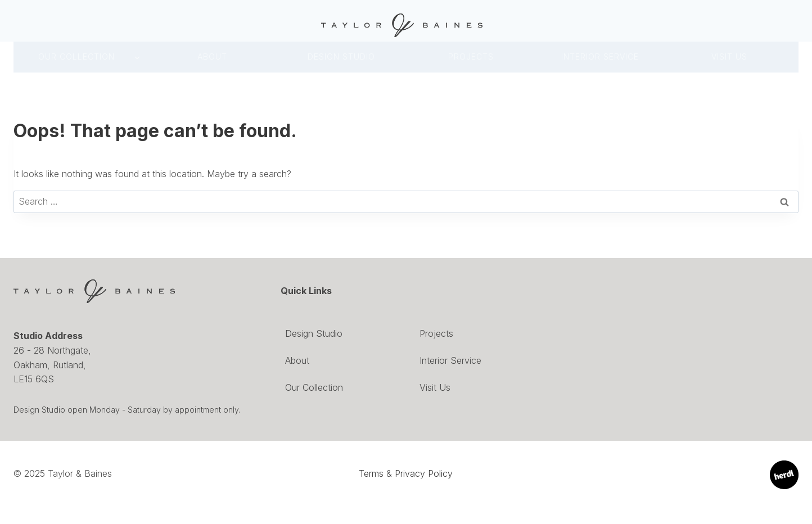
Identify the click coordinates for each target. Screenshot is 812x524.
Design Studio (314, 333)
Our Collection (76, 57)
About (212, 57)
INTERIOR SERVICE (600, 57)
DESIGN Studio (341, 57)
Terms (371, 473)
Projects (471, 57)
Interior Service (450, 360)
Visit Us (729, 57)
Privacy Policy (424, 473)
